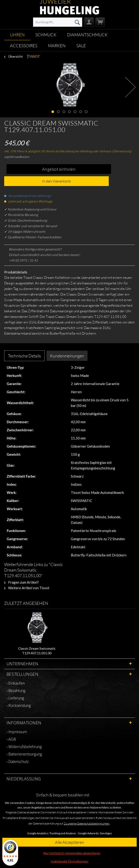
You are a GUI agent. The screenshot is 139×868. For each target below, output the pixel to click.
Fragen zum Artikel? (22, 582)
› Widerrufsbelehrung (24, 747)
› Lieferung (15, 698)
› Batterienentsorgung (24, 754)
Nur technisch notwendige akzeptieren (72, 853)
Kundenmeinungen (67, 356)
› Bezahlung (16, 691)
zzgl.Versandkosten (17, 157)
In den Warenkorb (56, 181)
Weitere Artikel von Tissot (27, 588)
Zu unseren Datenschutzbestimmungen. (87, 823)
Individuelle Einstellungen (69, 861)
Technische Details (24, 356)
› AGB (11, 739)
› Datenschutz (18, 762)
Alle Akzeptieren (69, 842)
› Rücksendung (19, 705)
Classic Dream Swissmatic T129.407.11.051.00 (37, 651)
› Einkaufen (16, 683)
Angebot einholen (59, 169)
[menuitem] (58, 22)
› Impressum (17, 732)
